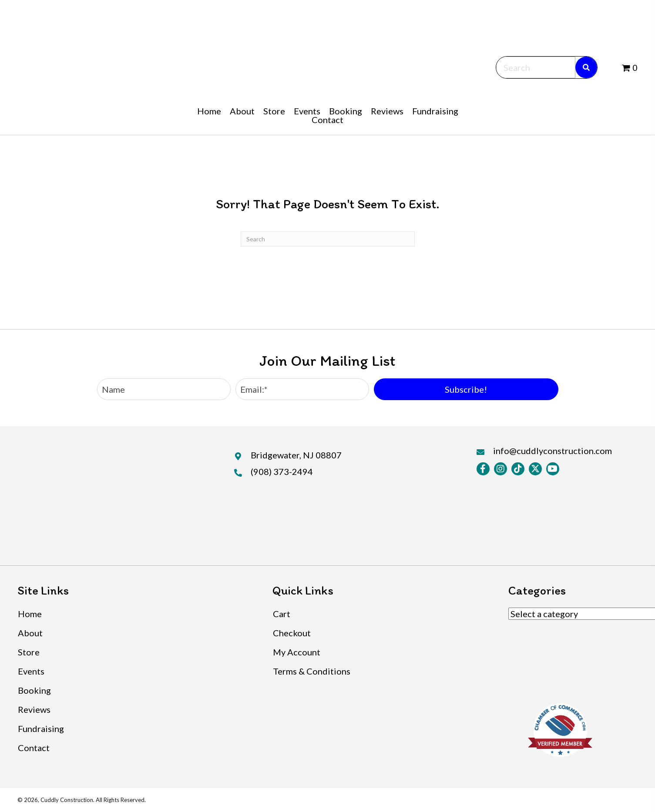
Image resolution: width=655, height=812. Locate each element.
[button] (466, 389)
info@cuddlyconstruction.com (553, 451)
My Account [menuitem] (297, 652)
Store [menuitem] (29, 652)
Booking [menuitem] (34, 690)
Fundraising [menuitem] (41, 728)
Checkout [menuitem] (292, 633)
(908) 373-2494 (282, 471)
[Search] (328, 239)
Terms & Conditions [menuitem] (312, 671)
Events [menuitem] (31, 671)
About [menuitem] (30, 633)
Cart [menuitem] (282, 614)
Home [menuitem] (30, 614)
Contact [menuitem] (34, 748)
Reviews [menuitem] (34, 709)
